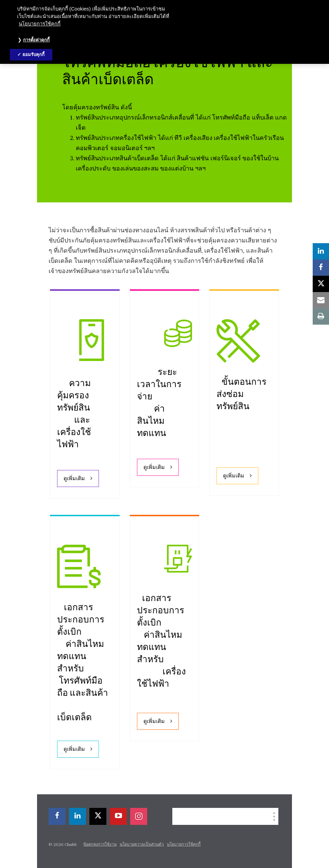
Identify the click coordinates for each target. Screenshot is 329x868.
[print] (321, 317)
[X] (98, 816)
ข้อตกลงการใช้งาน (100, 845)
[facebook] (57, 816)
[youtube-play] (118, 816)
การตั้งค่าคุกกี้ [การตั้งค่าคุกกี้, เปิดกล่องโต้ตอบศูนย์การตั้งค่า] (36, 40)
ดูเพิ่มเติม (74, 479)
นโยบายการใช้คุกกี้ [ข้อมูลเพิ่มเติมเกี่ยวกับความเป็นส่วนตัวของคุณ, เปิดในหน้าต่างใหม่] (40, 24)
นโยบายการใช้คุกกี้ (184, 845)
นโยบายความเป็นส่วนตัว (142, 845)
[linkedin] (77, 816)
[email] (321, 300)
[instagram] (139, 816)
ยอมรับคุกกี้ (34, 55)
